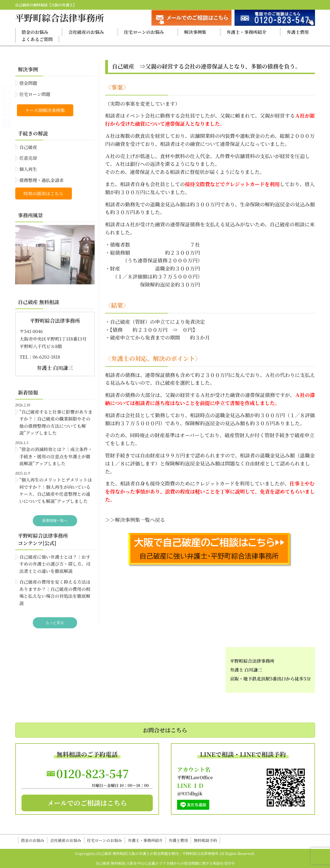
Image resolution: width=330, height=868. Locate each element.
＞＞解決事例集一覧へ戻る (135, 520)
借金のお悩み (35, 32)
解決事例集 (195, 32)
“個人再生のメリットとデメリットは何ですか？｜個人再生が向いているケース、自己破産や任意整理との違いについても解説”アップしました (56, 490)
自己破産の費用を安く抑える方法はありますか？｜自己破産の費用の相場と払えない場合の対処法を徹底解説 (55, 593)
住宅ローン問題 (35, 94)
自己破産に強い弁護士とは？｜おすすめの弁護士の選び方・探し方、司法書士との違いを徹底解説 (55, 564)
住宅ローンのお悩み (144, 32)
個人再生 (28, 169)
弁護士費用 (298, 32)
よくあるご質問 (37, 39)
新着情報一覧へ (55, 521)
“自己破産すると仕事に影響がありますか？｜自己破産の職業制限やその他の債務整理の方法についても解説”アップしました (56, 422)
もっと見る (55, 623)
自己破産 (28, 147)
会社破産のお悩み (86, 32)
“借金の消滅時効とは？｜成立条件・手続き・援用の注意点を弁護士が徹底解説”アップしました (56, 456)
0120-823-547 (93, 773)
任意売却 (28, 158)
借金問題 (28, 83)
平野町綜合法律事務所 (60, 17)
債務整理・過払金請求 (42, 180)
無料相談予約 (205, 840)
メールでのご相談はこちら (87, 803)
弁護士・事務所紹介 (246, 32)
